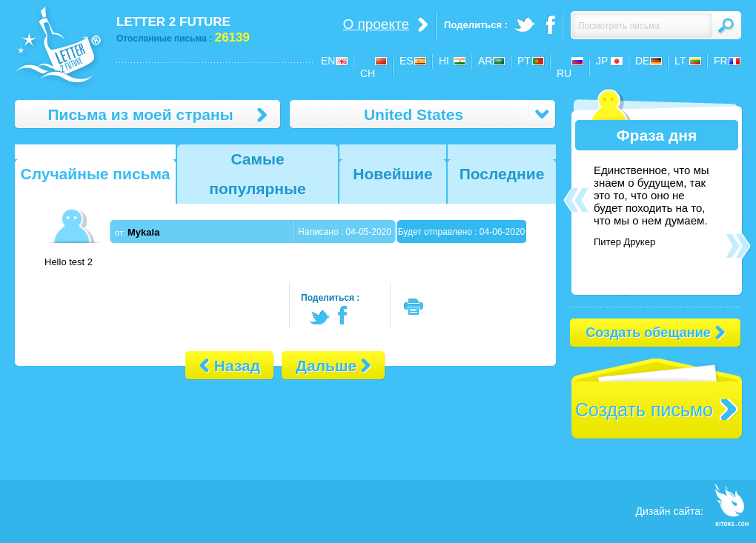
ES (407, 61)
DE (642, 61)
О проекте (376, 24)
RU (564, 73)
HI (444, 61)
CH (368, 73)
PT (524, 61)
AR (485, 61)
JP (602, 61)
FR (721, 61)
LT (680, 61)
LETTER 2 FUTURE (173, 22)
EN (328, 61)
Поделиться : (330, 298)
